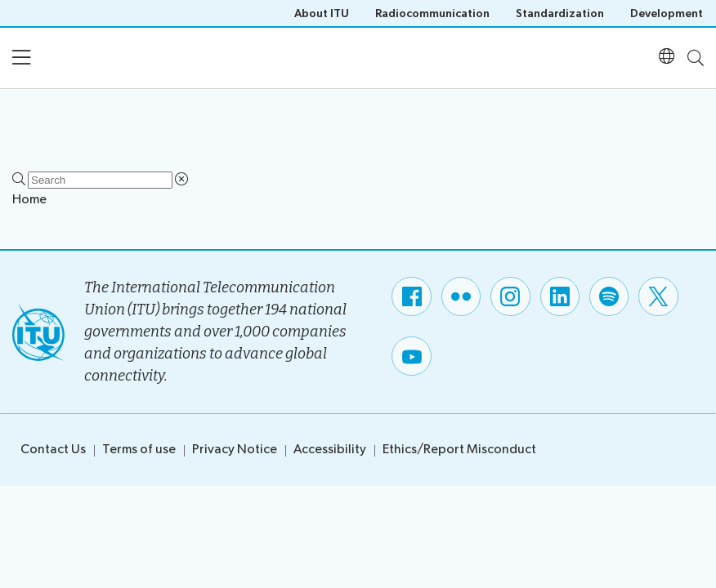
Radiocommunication (432, 13)
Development (667, 13)
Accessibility (330, 450)
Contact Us (53, 450)
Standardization (560, 13)
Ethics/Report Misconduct (459, 450)
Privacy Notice (235, 450)
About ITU (322, 13)
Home (29, 200)
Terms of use (139, 450)
